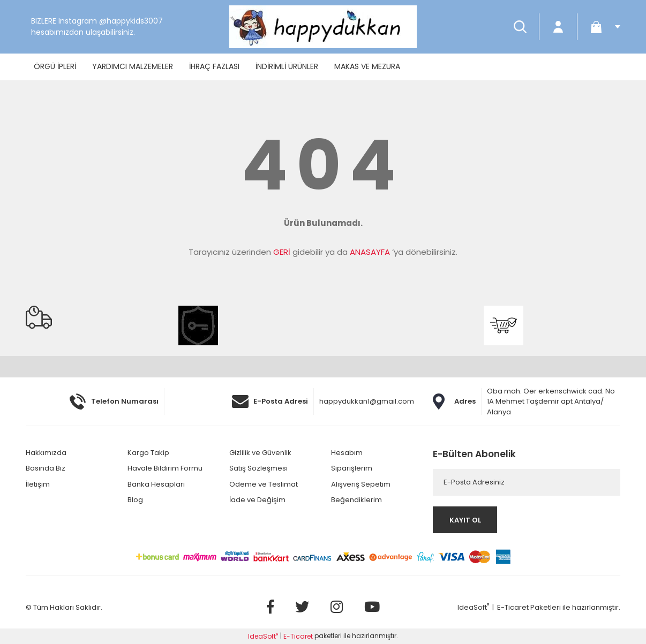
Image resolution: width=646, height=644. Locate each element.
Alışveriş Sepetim (361, 484)
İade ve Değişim (257, 500)
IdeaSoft (473, 607)
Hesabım (347, 453)
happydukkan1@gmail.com (367, 401)
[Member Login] (558, 27)
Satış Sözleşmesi (258, 468)
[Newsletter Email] (527, 482)
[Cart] (602, 27)
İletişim (38, 484)
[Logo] (323, 27)
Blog (135, 500)
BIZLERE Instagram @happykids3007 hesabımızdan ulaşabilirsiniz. (97, 26)
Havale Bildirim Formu (165, 468)
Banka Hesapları (156, 484)
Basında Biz (46, 468)
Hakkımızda (46, 453)
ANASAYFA (370, 252)
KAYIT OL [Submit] (465, 520)
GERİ (282, 252)
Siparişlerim (352, 468)
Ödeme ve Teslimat (264, 484)
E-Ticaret (513, 607)
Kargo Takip (148, 453)
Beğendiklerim (356, 500)
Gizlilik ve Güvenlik (260, 453)
